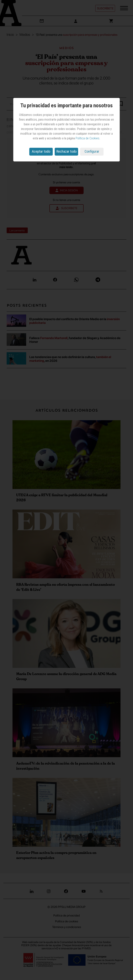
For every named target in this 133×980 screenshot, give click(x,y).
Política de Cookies (87, 138)
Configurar (92, 151)
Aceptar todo (41, 151)
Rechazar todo (66, 151)
